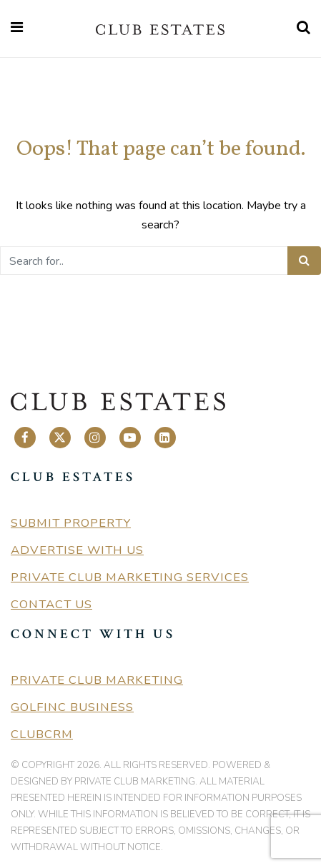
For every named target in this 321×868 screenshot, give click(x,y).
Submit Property (71, 523)
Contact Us (51, 604)
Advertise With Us (77, 550)
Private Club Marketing (97, 680)
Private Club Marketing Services (130, 577)
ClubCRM (42, 734)
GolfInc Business (72, 707)
